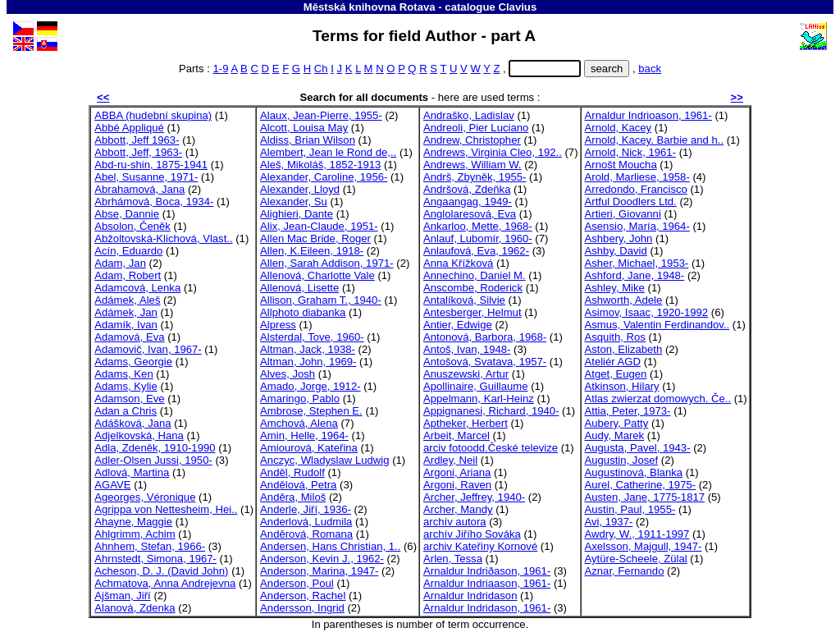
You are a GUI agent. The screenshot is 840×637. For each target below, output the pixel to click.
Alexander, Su (294, 202)
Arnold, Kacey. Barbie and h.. (655, 140)
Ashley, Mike (615, 288)
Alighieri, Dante (297, 214)
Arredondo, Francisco (636, 189)
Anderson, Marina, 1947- (319, 571)
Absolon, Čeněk (132, 226)
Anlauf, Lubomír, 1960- (478, 238)
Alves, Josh (288, 374)
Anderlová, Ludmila (306, 522)
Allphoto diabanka (303, 312)
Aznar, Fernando (625, 571)
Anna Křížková (458, 263)
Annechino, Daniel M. (475, 275)
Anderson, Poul (297, 583)
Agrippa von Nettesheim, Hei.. (166, 509)
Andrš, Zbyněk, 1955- (475, 177)
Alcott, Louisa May (304, 128)
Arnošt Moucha (621, 165)
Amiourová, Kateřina (309, 448)
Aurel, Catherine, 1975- (641, 485)
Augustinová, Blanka (634, 472)
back (650, 69)
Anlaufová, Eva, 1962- (476, 251)
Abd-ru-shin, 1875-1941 (151, 165)
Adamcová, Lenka (137, 288)
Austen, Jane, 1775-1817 (645, 497)
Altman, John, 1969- (308, 362)
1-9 (221, 69)
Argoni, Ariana (457, 472)
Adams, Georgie (133, 362)
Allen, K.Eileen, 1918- (312, 251)
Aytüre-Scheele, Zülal (636, 559)
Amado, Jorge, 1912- (310, 386)
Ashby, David (616, 251)
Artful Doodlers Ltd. (631, 202)
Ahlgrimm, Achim (135, 534)
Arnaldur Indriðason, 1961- (487, 571)
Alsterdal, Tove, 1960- (312, 337)
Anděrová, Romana (306, 534)
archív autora (455, 522)
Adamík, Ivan (126, 325)
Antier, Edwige (458, 325)
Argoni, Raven (457, 485)
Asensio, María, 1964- (637, 226)
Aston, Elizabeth (624, 349)
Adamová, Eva (129, 337)
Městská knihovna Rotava (370, 7)
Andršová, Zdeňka (467, 189)
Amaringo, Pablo (300, 399)
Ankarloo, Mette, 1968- (478, 226)
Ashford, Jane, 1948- (635, 275)
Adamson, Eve (129, 399)
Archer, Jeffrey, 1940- (474, 497)
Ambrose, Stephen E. (311, 411)
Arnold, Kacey (619, 128)
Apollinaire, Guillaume (476, 386)
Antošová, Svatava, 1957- (485, 362)
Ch (321, 69)
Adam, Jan (120, 263)
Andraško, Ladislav (469, 115)
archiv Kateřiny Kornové (480, 546)
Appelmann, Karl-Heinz (479, 399)
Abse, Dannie (127, 214)
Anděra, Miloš (293, 497)
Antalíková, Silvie (464, 300)
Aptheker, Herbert (466, 423)
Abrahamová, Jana (139, 189)
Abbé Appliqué (129, 128)
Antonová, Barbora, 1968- (485, 337)
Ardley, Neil (450, 460)
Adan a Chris (126, 411)
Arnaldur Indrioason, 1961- (648, 115)
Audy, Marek (615, 435)
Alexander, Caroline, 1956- (324, 177)
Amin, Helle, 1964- (304, 435)
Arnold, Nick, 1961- (630, 152)
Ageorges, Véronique (145, 497)
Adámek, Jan (126, 312)
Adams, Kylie (126, 386)
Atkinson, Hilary (622, 386)
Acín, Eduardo (128, 251)
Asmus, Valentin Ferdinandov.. (657, 325)
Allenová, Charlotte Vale (317, 275)
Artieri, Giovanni (623, 214)
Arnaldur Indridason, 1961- (487, 608)
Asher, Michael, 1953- (637, 263)
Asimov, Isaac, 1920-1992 (647, 312)
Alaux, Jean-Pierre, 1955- (321, 115)
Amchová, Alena (299, 423)
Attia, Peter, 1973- (628, 411)
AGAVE (112, 485)
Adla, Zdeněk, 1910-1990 (155, 448)
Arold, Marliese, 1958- (637, 177)
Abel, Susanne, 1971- (146, 177)
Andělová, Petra (298, 485)
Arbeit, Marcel (457, 435)
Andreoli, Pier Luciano (476, 128)
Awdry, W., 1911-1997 (637, 534)
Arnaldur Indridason (470, 596)
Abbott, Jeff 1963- (137, 140)
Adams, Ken (123, 374)
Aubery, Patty (617, 423)
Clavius (517, 7)
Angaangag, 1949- (468, 202)
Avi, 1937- (609, 522)
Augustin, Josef (622, 460)
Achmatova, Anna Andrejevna (165, 583)
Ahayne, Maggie (133, 522)
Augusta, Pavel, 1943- (638, 448)
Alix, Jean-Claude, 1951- (319, 226)
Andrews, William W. (472, 165)
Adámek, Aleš (127, 300)
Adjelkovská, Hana (139, 435)
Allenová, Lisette (299, 288)
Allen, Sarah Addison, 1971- (327, 263)
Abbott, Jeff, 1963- (138, 152)
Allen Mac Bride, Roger (315, 238)
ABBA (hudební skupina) (153, 115)
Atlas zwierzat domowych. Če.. (658, 399)
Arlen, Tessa (453, 559)
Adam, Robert (128, 275)
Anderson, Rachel (303, 596)
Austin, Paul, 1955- (630, 509)
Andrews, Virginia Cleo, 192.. (493, 152)
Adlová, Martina (132, 472)
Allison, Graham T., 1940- (321, 300)
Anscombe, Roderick (473, 288)
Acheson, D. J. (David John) (161, 571)
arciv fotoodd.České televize (491, 448)
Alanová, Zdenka (135, 608)
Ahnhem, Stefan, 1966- (150, 546)
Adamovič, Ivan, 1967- (148, 349)
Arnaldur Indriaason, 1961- (487, 583)
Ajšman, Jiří (122, 596)
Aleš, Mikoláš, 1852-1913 (320, 165)
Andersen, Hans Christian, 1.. (330, 546)
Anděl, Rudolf (292, 472)
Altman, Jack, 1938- (308, 349)
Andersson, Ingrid (302, 608)
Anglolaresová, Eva (470, 214)
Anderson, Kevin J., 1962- (322, 559)
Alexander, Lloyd (300, 189)
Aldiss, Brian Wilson (308, 140)
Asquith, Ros (615, 337)
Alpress (278, 325)
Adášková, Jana (132, 423)
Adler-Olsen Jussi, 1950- (153, 460)
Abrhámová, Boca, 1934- (154, 202)
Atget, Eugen (616, 374)
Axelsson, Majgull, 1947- (644, 546)
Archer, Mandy (458, 509)
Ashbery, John (619, 238)
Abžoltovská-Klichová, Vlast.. (163, 238)
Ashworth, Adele (624, 300)
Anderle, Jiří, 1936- (306, 509)
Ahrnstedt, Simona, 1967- (155, 559)
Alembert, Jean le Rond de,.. (328, 152)
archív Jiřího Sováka (472, 534)
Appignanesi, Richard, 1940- (491, 411)
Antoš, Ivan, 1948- (467, 349)
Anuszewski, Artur (466, 374)
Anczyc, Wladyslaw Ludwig (324, 460)
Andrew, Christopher (472, 140)
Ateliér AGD (613, 362)
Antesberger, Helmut (472, 312)
